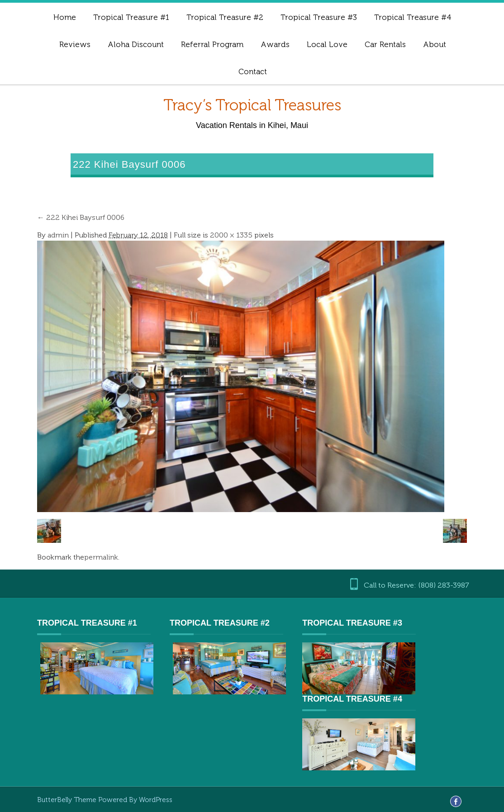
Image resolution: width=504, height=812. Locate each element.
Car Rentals (385, 44)
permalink (101, 557)
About (435, 44)
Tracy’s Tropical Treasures (252, 105)
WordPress (156, 800)
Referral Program (212, 44)
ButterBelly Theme (68, 800)
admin (58, 235)
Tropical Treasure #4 (413, 17)
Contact (253, 71)
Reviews (75, 44)
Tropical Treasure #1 (131, 17)
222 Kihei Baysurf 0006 (81, 217)
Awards (275, 44)
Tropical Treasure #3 (319, 17)
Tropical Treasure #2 (225, 17)
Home (65, 17)
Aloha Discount (136, 44)
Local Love (327, 44)
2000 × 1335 (231, 235)
